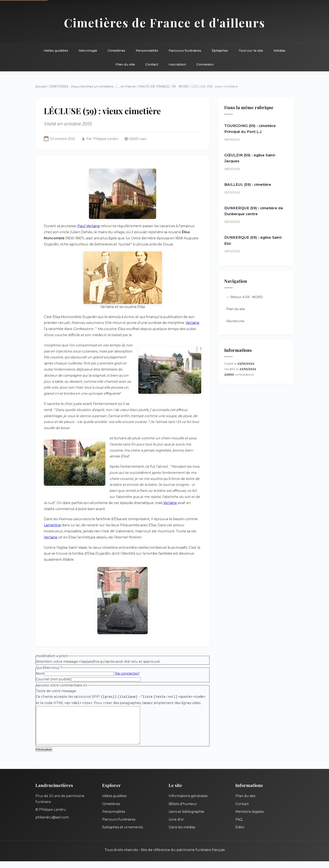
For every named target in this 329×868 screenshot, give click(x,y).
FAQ (239, 826)
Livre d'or (176, 826)
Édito (240, 834)
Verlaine (193, 323)
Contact (152, 64)
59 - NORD (180, 86)
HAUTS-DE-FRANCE (154, 86)
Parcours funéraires (185, 50)
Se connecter (127, 674)
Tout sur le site (251, 50)
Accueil (41, 86)
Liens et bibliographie (186, 818)
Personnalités (147, 50)
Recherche (235, 321)
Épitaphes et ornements (123, 834)
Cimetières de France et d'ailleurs (165, 23)
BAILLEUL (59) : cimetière (248, 185)
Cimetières (116, 50)
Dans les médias (182, 834)
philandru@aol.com (52, 824)
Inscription (177, 64)
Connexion (205, 64)
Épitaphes (220, 50)
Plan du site (125, 64)
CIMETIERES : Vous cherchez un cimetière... (82, 86)
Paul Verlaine (89, 226)
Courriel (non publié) (54, 679)
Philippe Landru (106, 139)
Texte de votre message (56, 691)
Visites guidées (56, 50)
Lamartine (52, 525)
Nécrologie (88, 50)
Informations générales (188, 803)
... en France (127, 86)
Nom (40, 674)
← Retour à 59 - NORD (245, 297)
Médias (279, 50)
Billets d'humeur (183, 811)
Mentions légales (250, 818)
